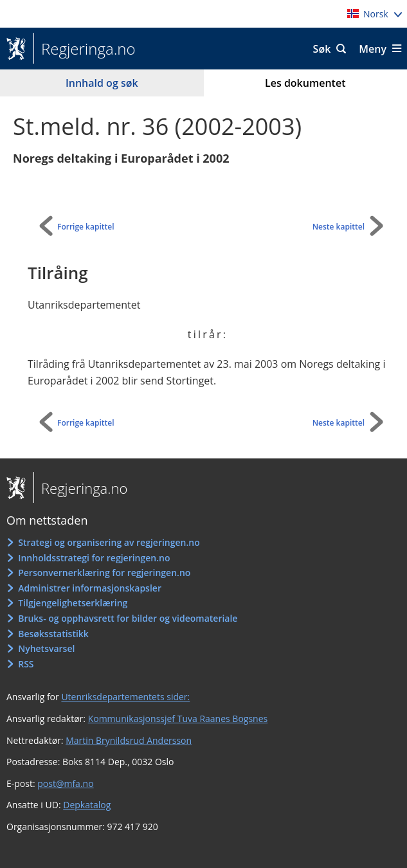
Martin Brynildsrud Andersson (129, 740)
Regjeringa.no (85, 49)
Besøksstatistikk (53, 634)
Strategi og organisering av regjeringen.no (109, 542)
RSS (26, 664)
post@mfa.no (65, 783)
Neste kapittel (339, 227)
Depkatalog (87, 805)
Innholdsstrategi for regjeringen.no (94, 558)
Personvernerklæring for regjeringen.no (104, 573)
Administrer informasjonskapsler (90, 588)
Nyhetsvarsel (46, 648)
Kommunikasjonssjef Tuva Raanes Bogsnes (178, 719)
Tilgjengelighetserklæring (73, 603)
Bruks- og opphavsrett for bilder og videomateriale (128, 618)
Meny (373, 49)
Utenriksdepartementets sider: (125, 697)
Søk (322, 49)
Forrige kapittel (86, 227)
